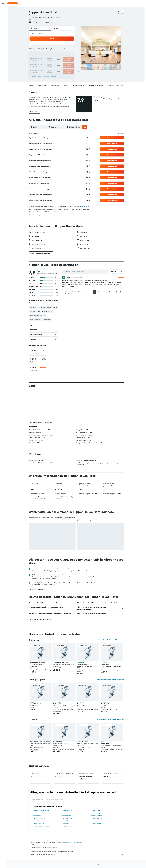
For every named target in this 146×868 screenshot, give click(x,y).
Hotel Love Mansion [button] (107, 673)
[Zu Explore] (3, 26)
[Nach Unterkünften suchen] (3, 12)
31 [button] (43, 68)
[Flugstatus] (3, 30)
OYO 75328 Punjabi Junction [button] (38, 673)
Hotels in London (67, 779)
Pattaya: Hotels (91, 833)
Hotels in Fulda (37, 790)
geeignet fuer (47, 320)
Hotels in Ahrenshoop (39, 782)
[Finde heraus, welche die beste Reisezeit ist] (3, 33)
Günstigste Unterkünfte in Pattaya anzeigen (111, 649)
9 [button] (70, 50)
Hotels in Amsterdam (39, 787)
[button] (3, 3)
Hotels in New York (97, 787)
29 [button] (65, 63)
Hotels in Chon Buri (67, 833)
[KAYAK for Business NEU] (3, 37)
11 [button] (48, 54)
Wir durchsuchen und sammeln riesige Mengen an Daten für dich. (77, 820)
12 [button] (52, 54)
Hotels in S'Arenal (67, 782)
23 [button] (70, 59)
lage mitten (33, 307)
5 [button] (52, 50)
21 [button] (61, 59)
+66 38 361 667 (34, 19)
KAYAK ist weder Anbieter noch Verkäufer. (77, 817)
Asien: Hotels (45, 833)
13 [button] (57, 54)
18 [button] (48, 59)
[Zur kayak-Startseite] (13, 3)
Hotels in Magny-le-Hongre (41, 779)
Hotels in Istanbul (67, 785)
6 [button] (57, 50)
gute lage (32, 311)
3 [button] (43, 50)
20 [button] (57, 59)
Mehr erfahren (85, 206)
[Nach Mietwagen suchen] (3, 16)
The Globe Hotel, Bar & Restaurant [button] (40, 711)
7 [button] (61, 50)
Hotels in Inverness (97, 785)
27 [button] (57, 63)
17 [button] (43, 59)
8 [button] (66, 50)
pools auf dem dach (48, 311)
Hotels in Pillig (66, 793)
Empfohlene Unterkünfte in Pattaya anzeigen (110, 688)
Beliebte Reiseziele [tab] (38, 768)
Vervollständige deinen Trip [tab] (55, 768)
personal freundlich (35, 320)
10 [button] (43, 54)
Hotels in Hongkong (97, 782)
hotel (39, 311)
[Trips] (3, 43)
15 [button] (66, 54)
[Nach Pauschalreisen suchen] (3, 20)
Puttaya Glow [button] (105, 633)
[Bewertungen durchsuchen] (87, 271)
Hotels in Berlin (95, 790)
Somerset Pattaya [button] (82, 711)
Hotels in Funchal (67, 787)
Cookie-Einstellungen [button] (35, 215)
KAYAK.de (31, 833)
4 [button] (48, 50)
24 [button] (43, 63)
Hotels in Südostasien (80, 833)
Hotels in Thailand (55, 833)
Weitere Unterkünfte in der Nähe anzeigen (111, 609)
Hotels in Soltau (37, 785)
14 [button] (61, 54)
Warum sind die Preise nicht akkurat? (77, 824)
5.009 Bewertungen (42, 22)
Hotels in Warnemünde (98, 793)
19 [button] (52, 59)
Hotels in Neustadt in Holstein (41, 795)
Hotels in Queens (96, 779)
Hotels (38, 833)
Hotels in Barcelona (68, 790)
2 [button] (70, 45)
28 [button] (61, 63)
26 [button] (52, 63)
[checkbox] (38, 352)
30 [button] (70, 63)
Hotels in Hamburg (38, 793)
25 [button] (48, 63)
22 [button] (65, 59)
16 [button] (70, 54)
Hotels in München (67, 795)
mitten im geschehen (36, 315)
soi (45, 315)
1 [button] (65, 45)
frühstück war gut (52, 307)
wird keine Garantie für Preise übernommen (72, 811)
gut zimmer (42, 307)
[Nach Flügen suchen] (3, 9)
